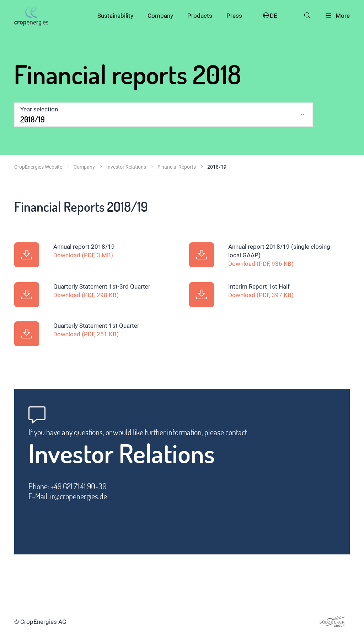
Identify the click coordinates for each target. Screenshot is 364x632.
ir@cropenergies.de (79, 496)
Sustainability (115, 16)
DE (270, 16)
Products (200, 16)
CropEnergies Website (38, 167)
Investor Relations (126, 167)
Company (160, 16)
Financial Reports (177, 167)
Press (234, 16)
